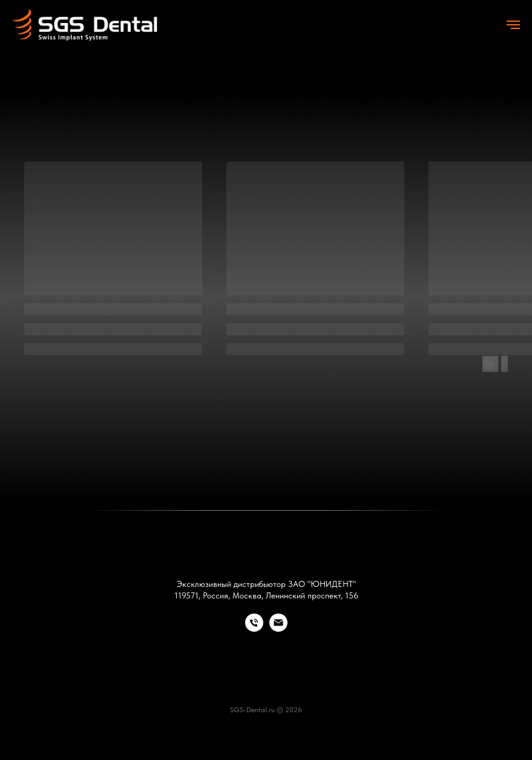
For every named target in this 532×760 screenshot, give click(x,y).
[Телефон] (254, 628)
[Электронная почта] (278, 628)
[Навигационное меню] (513, 25)
